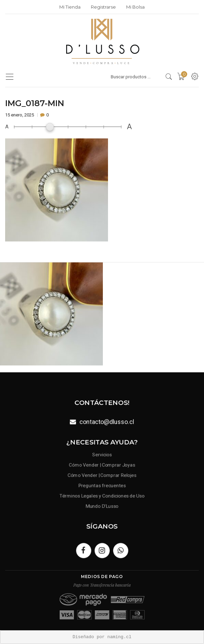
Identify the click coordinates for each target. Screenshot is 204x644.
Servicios (102, 457)
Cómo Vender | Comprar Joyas (102, 466)
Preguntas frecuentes (102, 485)
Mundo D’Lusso (102, 504)
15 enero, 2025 (20, 115)
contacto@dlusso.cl (106, 421)
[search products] (169, 77)
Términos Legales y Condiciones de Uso (102, 494)
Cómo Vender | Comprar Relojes (102, 476)
